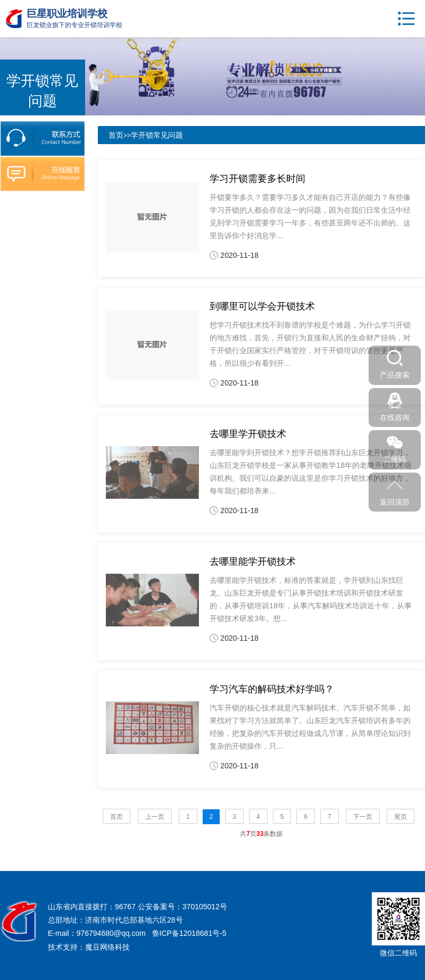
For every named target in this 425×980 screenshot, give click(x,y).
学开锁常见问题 (157, 135)
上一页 (155, 817)
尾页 (401, 817)
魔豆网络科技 (107, 947)
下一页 (363, 817)
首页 (116, 135)
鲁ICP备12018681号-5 (189, 933)
